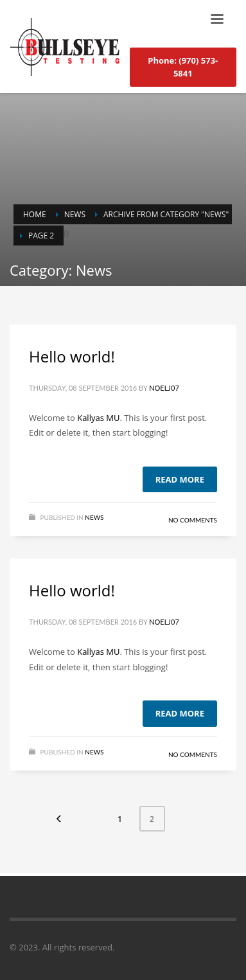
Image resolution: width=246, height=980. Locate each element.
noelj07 (164, 388)
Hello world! (72, 356)
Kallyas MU (98, 418)
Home (35, 214)
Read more (180, 479)
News (75, 214)
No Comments (193, 520)
